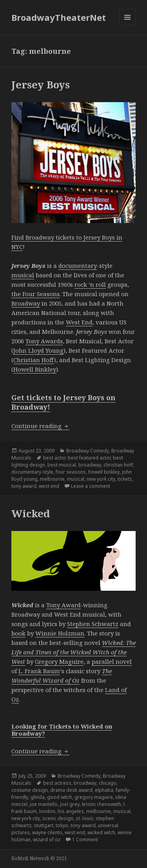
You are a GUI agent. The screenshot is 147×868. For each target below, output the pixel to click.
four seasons (71, 472)
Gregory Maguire (59, 661)
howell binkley (104, 472)
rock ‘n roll (90, 284)
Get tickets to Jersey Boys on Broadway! (64, 402)
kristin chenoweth (102, 804)
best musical (62, 465)
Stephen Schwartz (93, 624)
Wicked (31, 513)
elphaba (104, 790)
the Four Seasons (35, 294)
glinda (38, 797)
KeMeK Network (30, 858)
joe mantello (44, 804)
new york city (101, 479)
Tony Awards (44, 341)
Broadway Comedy (88, 451)
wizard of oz (47, 840)
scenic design (58, 818)
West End (79, 322)
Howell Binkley (35, 369)
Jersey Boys (41, 84)
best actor (54, 458)
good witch (60, 797)
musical (23, 275)
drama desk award (71, 790)
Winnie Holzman (60, 633)
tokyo (62, 825)
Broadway (26, 303)
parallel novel (112, 661)
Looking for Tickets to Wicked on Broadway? (62, 730)
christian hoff (118, 465)
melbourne (52, 479)
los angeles (71, 811)
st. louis (84, 818)
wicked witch (101, 832)
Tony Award (64, 605)
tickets (125, 479)
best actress (57, 783)
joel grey (70, 804)
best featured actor (89, 458)
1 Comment (85, 840)
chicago (108, 783)
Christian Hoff (34, 360)
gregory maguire (94, 797)
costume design (30, 790)
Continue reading (40, 426)
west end (49, 486)
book (18, 633)
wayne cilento (47, 832)
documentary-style (32, 472)
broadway (90, 465)
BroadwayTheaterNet (59, 17)
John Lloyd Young (38, 350)
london (47, 811)
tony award (24, 486)
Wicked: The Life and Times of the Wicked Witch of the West (73, 652)
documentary (78, 266)
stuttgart (44, 825)
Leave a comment (91, 486)
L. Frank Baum (39, 671)
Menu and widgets (128, 25)
